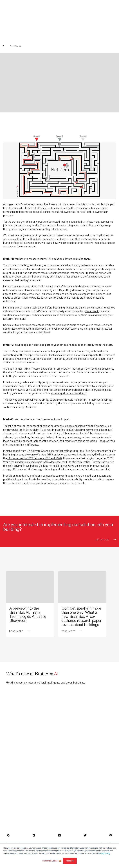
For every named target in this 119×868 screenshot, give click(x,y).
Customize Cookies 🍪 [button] (52, 861)
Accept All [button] (70, 861)
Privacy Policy (104, 854)
